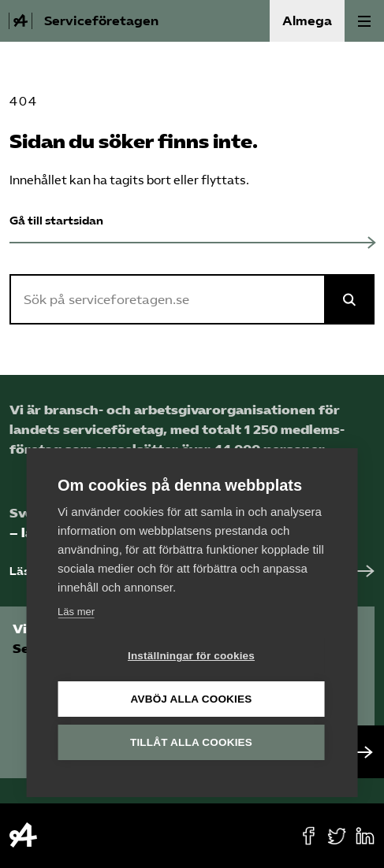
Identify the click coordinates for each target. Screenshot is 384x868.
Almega (307, 21)
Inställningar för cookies (191, 656)
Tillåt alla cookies (191, 742)
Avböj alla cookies (192, 699)
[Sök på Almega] (349, 299)
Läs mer (76, 612)
